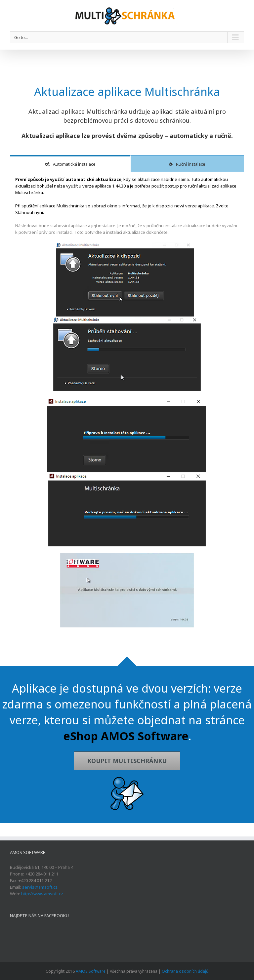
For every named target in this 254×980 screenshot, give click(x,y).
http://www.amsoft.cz (42, 894)
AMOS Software (91, 971)
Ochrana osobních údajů (185, 971)
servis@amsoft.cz (40, 887)
